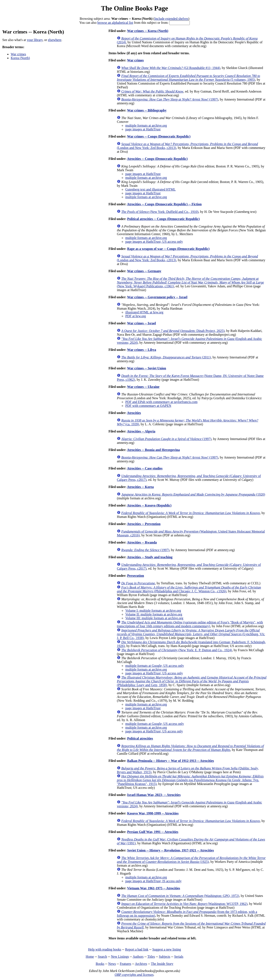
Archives (141, 964)
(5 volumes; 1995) (188, 78)
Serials (179, 957)
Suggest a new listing (167, 949)
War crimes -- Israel (142, 323)
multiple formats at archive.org (146, 125)
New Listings (120, 957)
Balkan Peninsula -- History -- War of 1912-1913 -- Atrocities (171, 761)
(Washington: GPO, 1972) (180, 896)
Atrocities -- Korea (140, 487)
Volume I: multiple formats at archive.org (153, 611)
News (112, 964)
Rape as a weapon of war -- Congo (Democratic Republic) (168, 249)
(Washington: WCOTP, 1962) (184, 904)
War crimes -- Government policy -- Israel (157, 297)
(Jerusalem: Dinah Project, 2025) (173, 331)
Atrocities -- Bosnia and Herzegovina (153, 450)
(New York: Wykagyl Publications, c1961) (190, 282)
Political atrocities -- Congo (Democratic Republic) (163, 219)
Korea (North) (20, 58)
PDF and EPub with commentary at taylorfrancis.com (161, 402)
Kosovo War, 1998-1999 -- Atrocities (153, 813)
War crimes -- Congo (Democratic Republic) (159, 136)
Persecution (136, 576)
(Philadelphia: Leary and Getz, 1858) (192, 681)
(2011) (166, 357)
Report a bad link (137, 949)
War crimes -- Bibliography (147, 110)
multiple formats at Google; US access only (155, 666)
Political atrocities (140, 738)
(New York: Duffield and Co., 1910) (160, 212)
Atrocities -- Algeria (141, 431)
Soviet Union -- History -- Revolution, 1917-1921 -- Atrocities (171, 850)
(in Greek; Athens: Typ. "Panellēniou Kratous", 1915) (190, 780)
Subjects (165, 957)
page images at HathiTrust (143, 129)
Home (90, 957)
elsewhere (55, 40)
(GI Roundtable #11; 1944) (171, 68)
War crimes (18, 54)
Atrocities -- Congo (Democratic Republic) (157, 159)
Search (103, 957)
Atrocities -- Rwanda (142, 542)
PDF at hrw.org (136, 316)
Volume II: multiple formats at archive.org (154, 614)
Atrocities (134, 413)
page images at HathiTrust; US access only (154, 242)
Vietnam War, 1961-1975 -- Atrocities (154, 888)
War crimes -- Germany (144, 271)
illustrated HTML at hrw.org (144, 312)
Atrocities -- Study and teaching (150, 557)
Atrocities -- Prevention (144, 524)
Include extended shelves (171, 19)
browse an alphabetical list (115, 23)
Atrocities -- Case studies (145, 468)
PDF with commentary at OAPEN (148, 406)
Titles (151, 957)
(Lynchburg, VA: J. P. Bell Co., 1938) (191, 634)
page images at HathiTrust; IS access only (153, 881)
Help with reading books (105, 949)
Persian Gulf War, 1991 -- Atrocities (153, 832)
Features (125, 964)
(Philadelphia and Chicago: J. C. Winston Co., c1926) (189, 589)
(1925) (191, 860)
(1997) (170, 99)
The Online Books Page (134, 8)
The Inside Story (162, 964)
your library (35, 40)
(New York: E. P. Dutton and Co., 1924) (177, 650)
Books (100, 964)
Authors (138, 957)
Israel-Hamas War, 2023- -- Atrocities (154, 795)
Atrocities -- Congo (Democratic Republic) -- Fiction (164, 204)
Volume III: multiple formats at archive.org (154, 618)
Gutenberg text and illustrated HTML (150, 189)
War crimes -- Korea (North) (148, 31)
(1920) (193, 494)
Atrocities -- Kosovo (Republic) (149, 505)
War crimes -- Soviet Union (147, 368)
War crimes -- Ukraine (143, 387)
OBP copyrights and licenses (134, 975)
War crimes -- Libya (142, 350)
